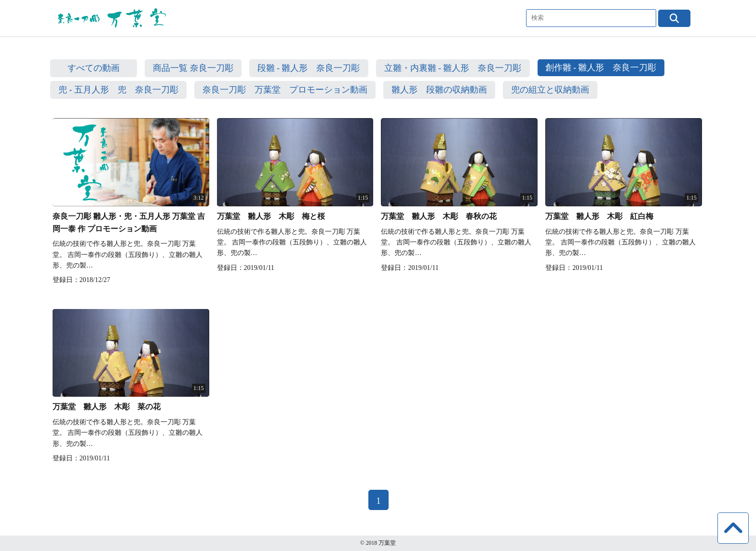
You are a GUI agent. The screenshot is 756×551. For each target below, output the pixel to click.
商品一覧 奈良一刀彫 (193, 68)
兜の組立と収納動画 (550, 90)
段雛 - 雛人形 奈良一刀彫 (309, 68)
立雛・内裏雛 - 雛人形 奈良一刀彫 (453, 68)
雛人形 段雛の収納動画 (439, 90)
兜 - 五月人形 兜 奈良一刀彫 (118, 90)
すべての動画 (94, 68)
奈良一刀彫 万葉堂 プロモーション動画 (285, 90)
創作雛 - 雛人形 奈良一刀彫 (601, 67)
